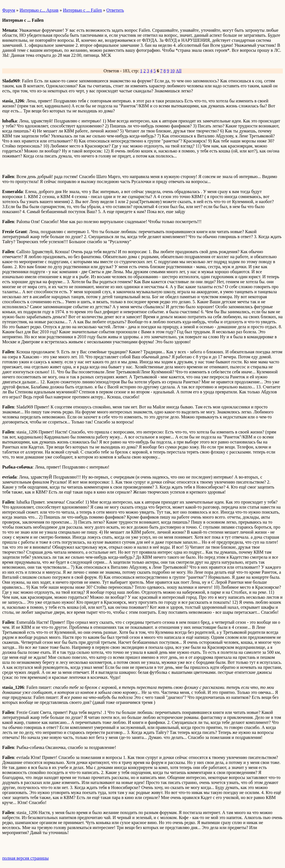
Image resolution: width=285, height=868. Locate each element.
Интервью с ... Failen (82, 10)
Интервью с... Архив (39, 10)
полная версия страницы (25, 858)
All (179, 71)
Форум (9, 10)
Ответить (115, 10)
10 (173, 71)
